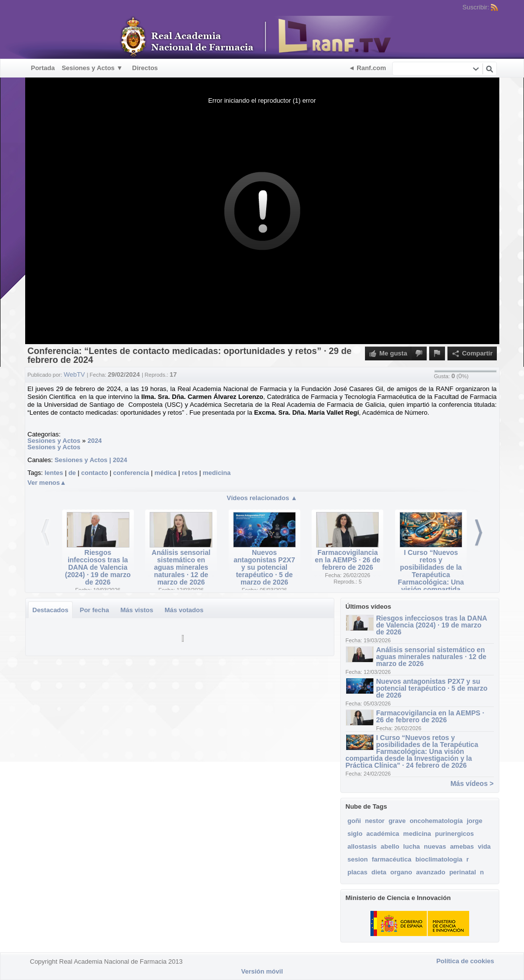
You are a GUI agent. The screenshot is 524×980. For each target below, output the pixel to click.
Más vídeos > (472, 784)
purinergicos (455, 834)
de (72, 473)
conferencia (131, 473)
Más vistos (137, 610)
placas (358, 872)
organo (401, 872)
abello (390, 846)
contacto (94, 473)
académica (383, 834)
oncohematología (436, 821)
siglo (355, 834)
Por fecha (94, 610)
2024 (95, 441)
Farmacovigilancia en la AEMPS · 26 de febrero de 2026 (348, 560)
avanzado (430, 872)
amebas (462, 846)
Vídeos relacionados (262, 498)
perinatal (463, 872)
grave (397, 821)
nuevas (435, 846)
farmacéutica (392, 859)
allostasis (362, 846)
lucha (411, 846)
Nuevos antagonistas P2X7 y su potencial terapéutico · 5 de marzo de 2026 (264, 567)
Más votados (184, 610)
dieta (379, 872)
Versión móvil (262, 971)
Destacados (51, 610)
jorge (475, 821)
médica (166, 473)
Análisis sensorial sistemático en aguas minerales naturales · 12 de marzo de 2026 (181, 567)
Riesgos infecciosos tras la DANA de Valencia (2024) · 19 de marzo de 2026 (98, 567)
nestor (375, 821)
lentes (54, 473)
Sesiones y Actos (54, 441)
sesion (358, 859)
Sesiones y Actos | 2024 (91, 460)
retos (190, 473)
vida (484, 846)
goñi (354, 821)
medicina (217, 473)
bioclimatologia (439, 859)
